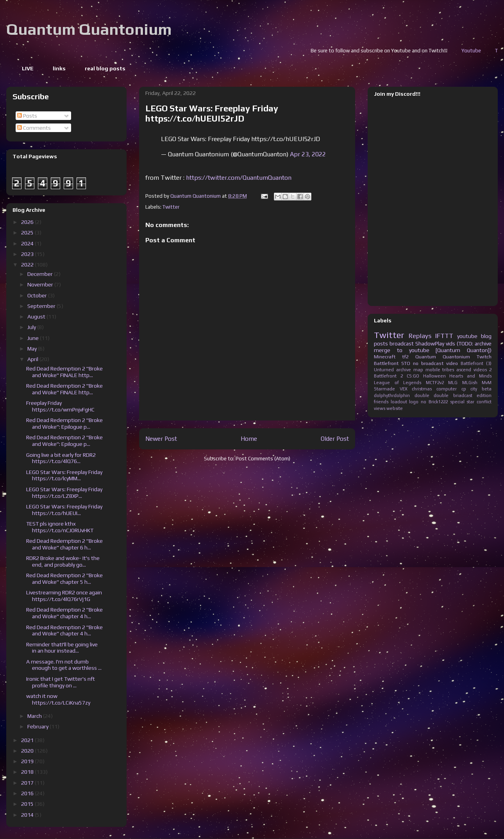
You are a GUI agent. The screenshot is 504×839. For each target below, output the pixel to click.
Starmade (384, 389)
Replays (420, 336)
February (38, 726)
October (38, 295)
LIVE (28, 68)
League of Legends (398, 383)
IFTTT (444, 336)
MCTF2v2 (435, 383)
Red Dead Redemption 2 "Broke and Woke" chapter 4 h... (64, 613)
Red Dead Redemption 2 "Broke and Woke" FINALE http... (64, 372)
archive (404, 370)
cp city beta (476, 389)
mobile (433, 370)
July (32, 327)
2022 (28, 265)
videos (480, 370)
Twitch (484, 357)
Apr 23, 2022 (308, 154)
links (59, 68)
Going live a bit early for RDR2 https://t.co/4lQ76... (61, 458)
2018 (28, 772)
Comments (34, 128)
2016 (28, 793)
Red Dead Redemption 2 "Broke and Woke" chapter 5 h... (64, 579)
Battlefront (386, 363)
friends (381, 402)
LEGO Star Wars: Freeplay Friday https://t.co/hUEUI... (64, 510)
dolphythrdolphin (392, 395)
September (42, 306)
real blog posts (105, 68)
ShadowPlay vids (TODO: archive (453, 343)
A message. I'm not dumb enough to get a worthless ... (64, 665)
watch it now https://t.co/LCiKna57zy (58, 699)
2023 (28, 254)
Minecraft (385, 357)
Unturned (384, 370)
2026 (28, 222)
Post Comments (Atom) (263, 459)
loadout (399, 402)
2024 (28, 243)
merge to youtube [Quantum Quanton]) (433, 350)
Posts (27, 116)
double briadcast (453, 395)
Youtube (487, 51)
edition (484, 395)
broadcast (402, 343)
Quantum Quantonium (89, 29)
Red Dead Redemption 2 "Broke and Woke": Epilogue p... (64, 423)
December (41, 274)
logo (414, 402)
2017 (28, 783)
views (380, 408)
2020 (28, 751)
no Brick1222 (434, 402)
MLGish (470, 383)
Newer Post (161, 438)
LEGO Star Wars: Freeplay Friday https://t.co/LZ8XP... (64, 493)
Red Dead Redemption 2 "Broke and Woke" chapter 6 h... (64, 544)
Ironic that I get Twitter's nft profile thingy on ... (61, 682)
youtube (467, 336)
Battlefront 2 (388, 376)
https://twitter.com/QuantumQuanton (239, 178)
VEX (404, 389)
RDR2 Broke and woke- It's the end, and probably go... (63, 561)
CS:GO (413, 376)
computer (447, 389)
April (33, 359)
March (35, 716)
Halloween (434, 376)
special (457, 402)
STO (406, 363)
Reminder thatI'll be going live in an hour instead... (62, 648)
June (34, 338)
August (37, 317)
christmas (422, 389)
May (33, 349)
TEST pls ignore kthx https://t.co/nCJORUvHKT (60, 527)
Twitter (171, 207)
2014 (28, 815)
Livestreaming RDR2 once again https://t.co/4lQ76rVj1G (64, 596)
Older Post (335, 438)
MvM (487, 383)
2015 (28, 804)
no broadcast (428, 363)
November (41, 284)
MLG (453, 383)
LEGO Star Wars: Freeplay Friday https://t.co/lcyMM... (64, 475)
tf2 (405, 357)
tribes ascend (457, 370)
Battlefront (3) (476, 363)
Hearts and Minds (470, 376)
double (422, 395)
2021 (28, 740)
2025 (28, 233)
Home (249, 438)
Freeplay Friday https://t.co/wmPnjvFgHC (60, 406)
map (418, 370)
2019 (28, 761)
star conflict (479, 402)
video (452, 363)
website (395, 408)
